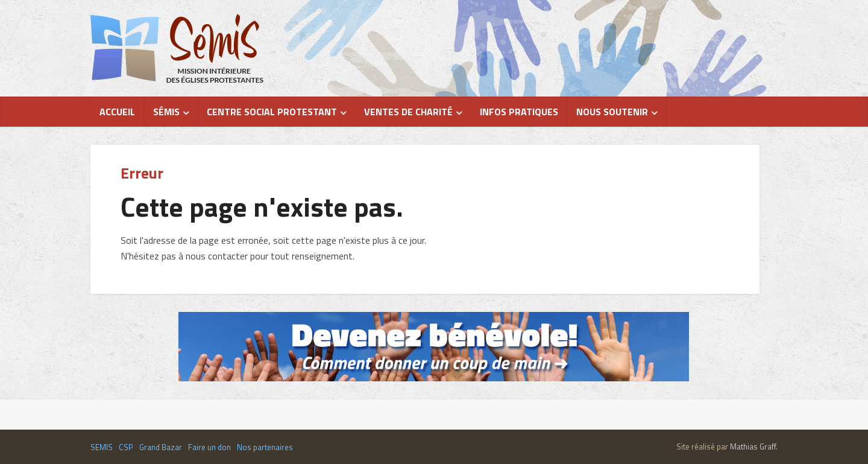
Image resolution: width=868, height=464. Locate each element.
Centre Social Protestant (272, 112)
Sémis (166, 112)
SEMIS (102, 447)
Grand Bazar (161, 447)
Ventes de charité (408, 112)
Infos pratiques (519, 112)
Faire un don (209, 447)
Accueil (117, 112)
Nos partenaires (265, 447)
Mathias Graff (753, 447)
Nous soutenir (612, 112)
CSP (126, 447)
